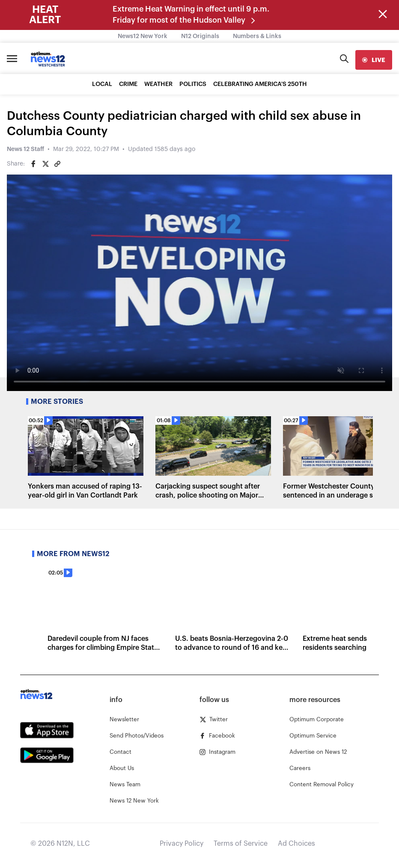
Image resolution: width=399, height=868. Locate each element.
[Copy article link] (57, 164)
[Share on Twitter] (45, 164)
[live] (374, 60)
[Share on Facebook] (33, 164)
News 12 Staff (25, 149)
